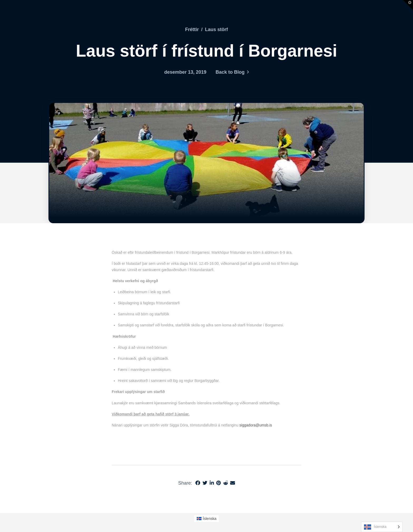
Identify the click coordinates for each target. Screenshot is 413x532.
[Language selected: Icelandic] (382, 527)
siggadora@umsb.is (256, 425)
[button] (408, 5)
